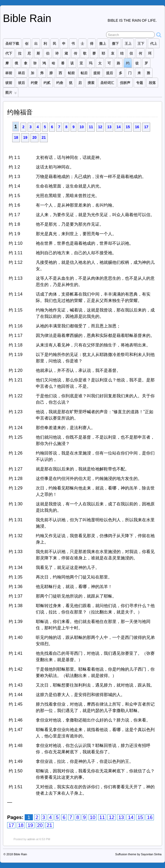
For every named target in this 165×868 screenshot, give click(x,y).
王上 (128, 44)
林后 (21, 73)
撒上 (103, 44)
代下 (9, 53)
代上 (154, 44)
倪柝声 (125, 83)
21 (44, 137)
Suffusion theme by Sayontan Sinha (138, 854)
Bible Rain (27, 18)
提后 (110, 73)
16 (137, 127)
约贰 (47, 83)
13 (109, 127)
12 (100, 127)
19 (25, 137)
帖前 (71, 73)
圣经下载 (12, 44)
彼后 (21, 83)
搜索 (91, 83)
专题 (140, 83)
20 (34, 137)
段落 (152, 83)
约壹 (34, 83)
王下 (141, 44)
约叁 (60, 83)
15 (128, 127)
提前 (97, 73)
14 (119, 127)
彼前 (9, 83)
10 (82, 127)
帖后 (84, 73)
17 (146, 127)
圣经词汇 (107, 83)
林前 (9, 73)
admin (31, 839)
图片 (11, 94)
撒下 (115, 44)
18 (16, 137)
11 (91, 127)
